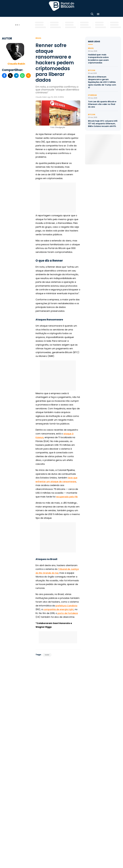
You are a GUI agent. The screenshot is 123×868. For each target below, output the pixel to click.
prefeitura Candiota (66, 606)
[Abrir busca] (92, 14)
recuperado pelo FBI (67, 497)
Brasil (38, 38)
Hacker (47, 655)
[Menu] (98, 14)
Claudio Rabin (16, 64)
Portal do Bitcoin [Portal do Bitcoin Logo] (61, 6)
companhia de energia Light (58, 609)
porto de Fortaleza (67, 613)
